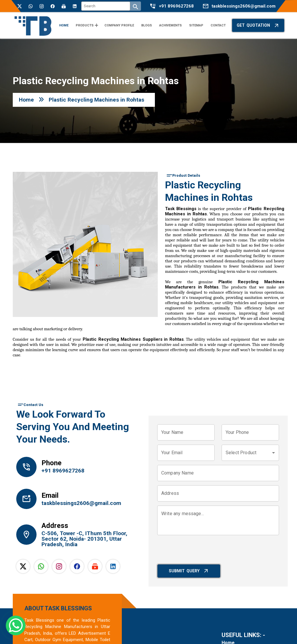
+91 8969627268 (176, 6)
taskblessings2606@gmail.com (244, 6)
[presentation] (201, 551)
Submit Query (189, 571)
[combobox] (250, 453)
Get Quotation (258, 25)
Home (26, 100)
